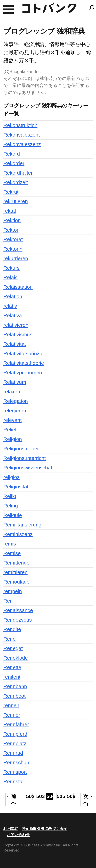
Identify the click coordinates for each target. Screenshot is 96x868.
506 (70, 796)
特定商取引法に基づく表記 (45, 829)
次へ (86, 799)
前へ (14, 799)
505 (60, 796)
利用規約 (11, 829)
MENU (9, 9)
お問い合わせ (18, 835)
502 (29, 796)
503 (40, 796)
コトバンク (50, 8)
